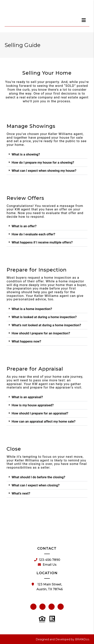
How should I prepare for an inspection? (41, 333)
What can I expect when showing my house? (44, 171)
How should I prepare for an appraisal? (40, 413)
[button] (47, 155)
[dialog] (84, 20)
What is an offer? (24, 226)
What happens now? (26, 341)
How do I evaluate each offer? (33, 234)
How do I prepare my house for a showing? (43, 162)
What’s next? (21, 493)
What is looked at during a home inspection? (44, 317)
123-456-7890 (47, 560)
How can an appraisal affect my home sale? (44, 421)
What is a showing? (26, 154)
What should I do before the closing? (38, 477)
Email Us (47, 565)
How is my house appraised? (33, 405)
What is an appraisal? (27, 397)
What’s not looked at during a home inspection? (46, 325)
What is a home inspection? (32, 309)
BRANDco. (82, 639)
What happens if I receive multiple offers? (42, 242)
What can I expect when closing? (36, 485)
